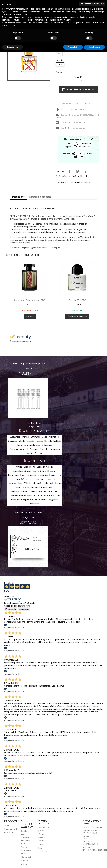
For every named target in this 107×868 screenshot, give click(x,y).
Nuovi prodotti (10, 829)
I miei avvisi (43, 851)
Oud (56, 491)
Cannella (41, 467)
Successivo (24, 609)
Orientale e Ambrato (19, 449)
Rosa (51, 495)
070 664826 (83, 144)
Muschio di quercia (20, 491)
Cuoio (43, 471)
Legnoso (48, 445)
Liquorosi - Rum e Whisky (19, 483)
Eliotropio (52, 471)
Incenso (53, 475)
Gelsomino (43, 475)
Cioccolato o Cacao (22, 471)
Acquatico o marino (20, 437)
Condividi (69, 171)
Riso (46, 495)
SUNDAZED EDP (77, 300)
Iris (59, 475)
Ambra (19, 467)
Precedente (11, 609)
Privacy (24, 861)
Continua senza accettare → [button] (92, 4)
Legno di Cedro (21, 479)
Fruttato (57, 441)
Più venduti (9, 833)
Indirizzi (42, 844)
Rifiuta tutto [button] (73, 47)
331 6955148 (82, 147)
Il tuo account (45, 822)
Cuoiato (30, 441)
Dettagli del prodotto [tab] (40, 197)
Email (78, 156)
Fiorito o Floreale (80, 176)
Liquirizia (51, 479)
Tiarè (58, 495)
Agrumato (35, 437)
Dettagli (30, 316)
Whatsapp (79, 153)
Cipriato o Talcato (17, 441)
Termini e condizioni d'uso (26, 840)
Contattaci (26, 857)
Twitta (78, 171)
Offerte (8, 825)
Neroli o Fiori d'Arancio (42, 491)
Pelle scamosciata (28, 495)
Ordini (41, 834)
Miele (18, 487)
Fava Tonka (14, 475)
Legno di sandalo (37, 479)
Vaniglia (25, 499)
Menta (58, 483)
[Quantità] (77, 82)
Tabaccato (55, 449)
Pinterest (86, 171)
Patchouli (13, 495)
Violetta (42, 499)
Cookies (25, 864)
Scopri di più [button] (13, 47)
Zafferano (35, 504)
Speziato (44, 449)
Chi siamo (25, 847)
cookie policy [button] (27, 14)
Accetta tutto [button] (94, 47)
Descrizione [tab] (18, 197)
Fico (22, 475)
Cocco (36, 471)
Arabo (44, 437)
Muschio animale (30, 487)
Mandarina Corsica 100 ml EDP (30, 300)
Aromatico (54, 437)
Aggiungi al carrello (78, 89)
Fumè (20, 445)
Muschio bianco (47, 487)
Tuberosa (15, 499)
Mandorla (49, 483)
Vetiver (34, 499)
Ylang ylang (53, 499)
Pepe (40, 495)
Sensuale (34, 449)
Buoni (41, 848)
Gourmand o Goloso (81, 182)
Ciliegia (50, 467)
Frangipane (31, 475)
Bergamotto (30, 467)
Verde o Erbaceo (35, 453)
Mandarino (38, 483)
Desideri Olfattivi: (63, 176)
